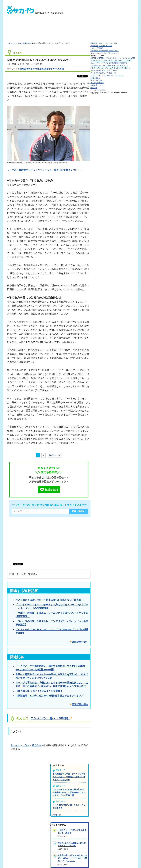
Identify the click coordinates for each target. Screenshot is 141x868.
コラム (18, 43)
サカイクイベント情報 (111, 61)
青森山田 (40, 69)
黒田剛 (61, 69)
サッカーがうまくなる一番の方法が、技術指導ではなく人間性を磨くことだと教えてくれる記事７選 (69, 792)
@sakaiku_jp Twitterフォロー (101, 46)
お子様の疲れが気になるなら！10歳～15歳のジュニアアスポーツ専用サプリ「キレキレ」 (72, 858)
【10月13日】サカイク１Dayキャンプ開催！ (39, 691)
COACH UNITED (113, 58)
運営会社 (94, 88)
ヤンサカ (107, 75)
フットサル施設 (103, 73)
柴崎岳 (23, 69)
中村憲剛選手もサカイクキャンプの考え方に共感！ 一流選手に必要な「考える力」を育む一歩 (69, 777)
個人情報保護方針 (97, 83)
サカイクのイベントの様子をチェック (105, 53)
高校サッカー (51, 69)
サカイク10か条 (96, 80)
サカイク (10, 43)
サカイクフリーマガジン (109, 63)
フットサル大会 (105, 70)
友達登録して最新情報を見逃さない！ (105, 51)
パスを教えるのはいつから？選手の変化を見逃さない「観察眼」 (50, 600)
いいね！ (97, 48)
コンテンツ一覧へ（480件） (50, 718)
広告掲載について (97, 85)
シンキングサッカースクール (110, 68)
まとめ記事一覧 (55, 815)
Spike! (109, 66)
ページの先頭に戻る (98, 90)
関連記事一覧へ (80, 642)
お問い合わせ (95, 78)
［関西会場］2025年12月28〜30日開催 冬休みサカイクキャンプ (49, 696)
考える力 (26, 43)
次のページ (55, 455)
